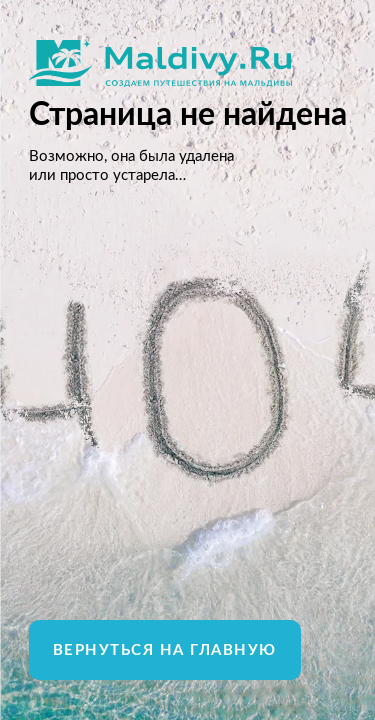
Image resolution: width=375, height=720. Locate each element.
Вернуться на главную (165, 650)
